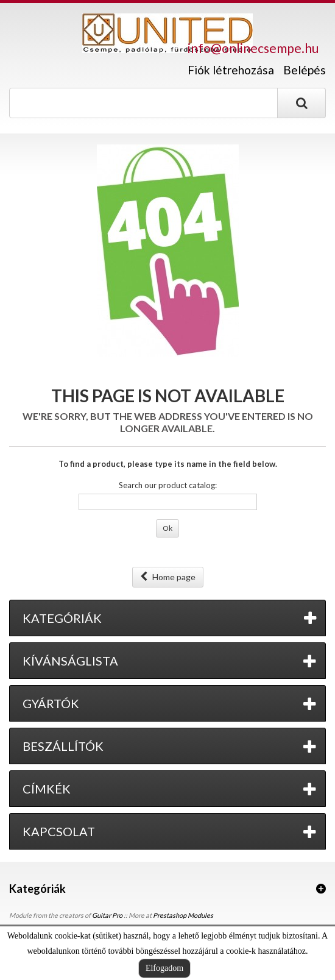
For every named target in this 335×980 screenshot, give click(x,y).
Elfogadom (164, 968)
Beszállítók (63, 746)
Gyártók (51, 703)
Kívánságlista (70, 661)
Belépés (305, 70)
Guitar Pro (107, 915)
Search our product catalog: (168, 485)
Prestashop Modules (183, 915)
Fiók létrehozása (231, 70)
